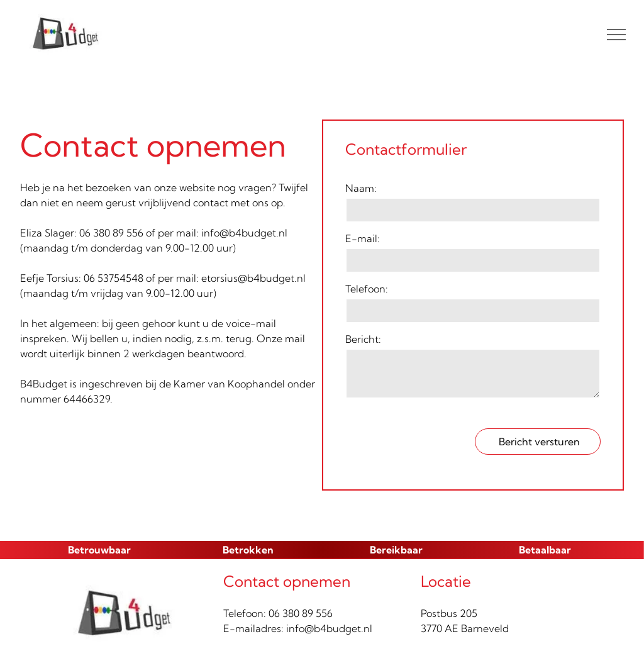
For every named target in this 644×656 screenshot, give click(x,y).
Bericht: (363, 339)
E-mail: (363, 238)
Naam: (361, 188)
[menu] (616, 35)
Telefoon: (367, 289)
